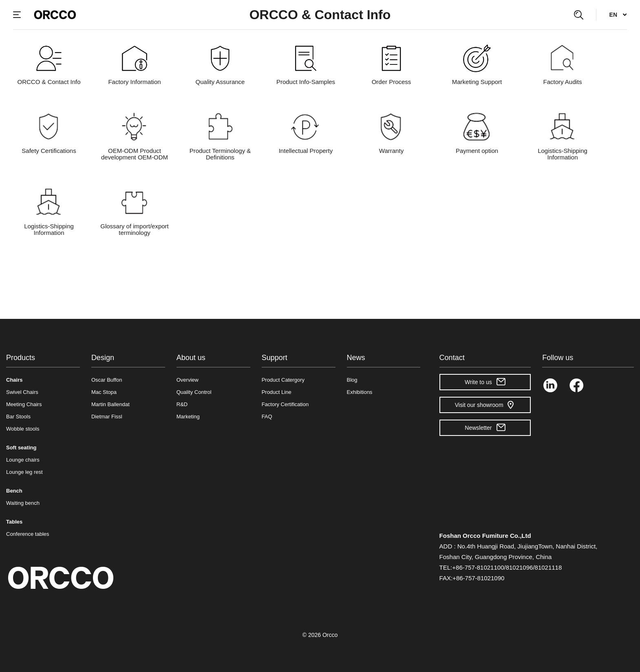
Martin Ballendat (110, 404)
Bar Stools (18, 417)
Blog (352, 380)
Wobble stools (23, 429)
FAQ (267, 417)
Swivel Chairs (22, 392)
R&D (182, 404)
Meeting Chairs (24, 404)
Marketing (188, 417)
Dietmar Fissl (107, 417)
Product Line (277, 392)
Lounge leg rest (24, 472)
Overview (188, 380)
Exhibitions (360, 392)
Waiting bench (23, 503)
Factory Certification (285, 404)
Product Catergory (283, 380)
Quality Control (194, 392)
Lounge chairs (23, 460)
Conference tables (28, 534)
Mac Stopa (104, 392)
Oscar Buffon (107, 380)
